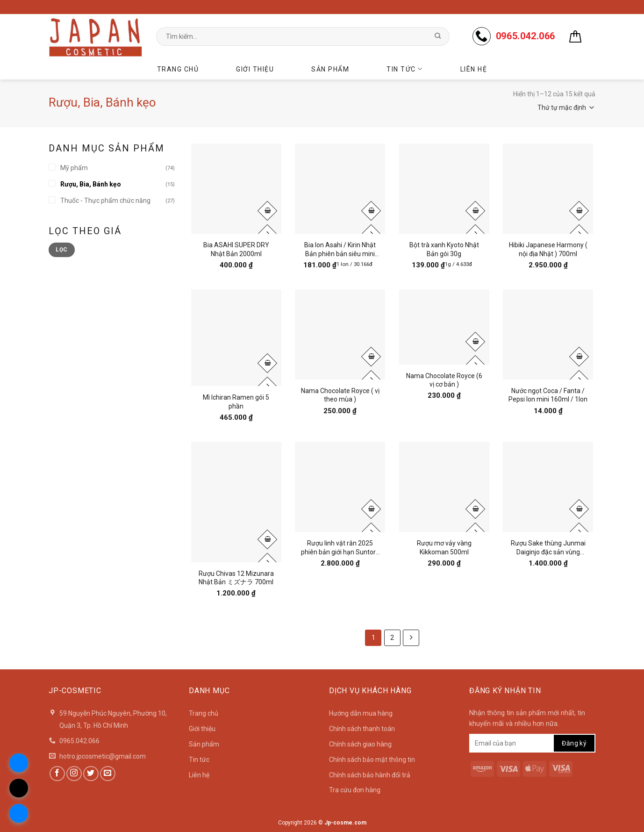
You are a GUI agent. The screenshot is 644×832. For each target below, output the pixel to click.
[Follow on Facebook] (57, 774)
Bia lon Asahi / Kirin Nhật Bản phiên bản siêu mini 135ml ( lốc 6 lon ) (340, 249)
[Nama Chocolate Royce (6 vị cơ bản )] (444, 327)
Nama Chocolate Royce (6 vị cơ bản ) (444, 380)
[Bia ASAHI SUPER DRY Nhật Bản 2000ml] (236, 189)
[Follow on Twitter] (91, 774)
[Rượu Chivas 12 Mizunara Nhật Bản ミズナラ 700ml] (236, 502)
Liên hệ (474, 69)
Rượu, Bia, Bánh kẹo (91, 184)
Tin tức (404, 69)
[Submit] (438, 36)
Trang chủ (178, 69)
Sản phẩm (330, 69)
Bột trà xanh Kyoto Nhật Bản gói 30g (444, 249)
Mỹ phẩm (74, 168)
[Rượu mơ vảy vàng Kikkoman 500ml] (444, 487)
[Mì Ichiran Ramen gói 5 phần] (236, 338)
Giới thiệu (255, 69)
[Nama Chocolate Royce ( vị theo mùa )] (340, 334)
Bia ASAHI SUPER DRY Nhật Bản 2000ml (236, 249)
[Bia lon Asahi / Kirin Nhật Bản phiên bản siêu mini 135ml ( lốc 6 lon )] (340, 189)
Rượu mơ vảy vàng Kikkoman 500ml (444, 547)
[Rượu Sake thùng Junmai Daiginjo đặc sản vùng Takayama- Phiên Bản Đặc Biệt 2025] (548, 487)
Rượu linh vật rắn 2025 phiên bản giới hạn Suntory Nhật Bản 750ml (340, 548)
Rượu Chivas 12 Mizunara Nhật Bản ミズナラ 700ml (236, 578)
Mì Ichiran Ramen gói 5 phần (236, 402)
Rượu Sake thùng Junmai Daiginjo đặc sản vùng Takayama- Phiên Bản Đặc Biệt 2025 (548, 548)
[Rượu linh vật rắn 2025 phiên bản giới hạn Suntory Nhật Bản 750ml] (340, 487)
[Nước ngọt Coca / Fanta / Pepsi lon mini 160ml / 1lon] (548, 334)
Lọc (61, 250)
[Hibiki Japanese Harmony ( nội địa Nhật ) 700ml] (548, 189)
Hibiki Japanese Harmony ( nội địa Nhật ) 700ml (548, 249)
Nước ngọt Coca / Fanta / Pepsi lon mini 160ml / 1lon (548, 395)
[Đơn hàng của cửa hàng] (544, 107)
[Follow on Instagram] (74, 774)
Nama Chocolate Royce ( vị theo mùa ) (340, 395)
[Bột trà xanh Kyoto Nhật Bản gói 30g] (444, 189)
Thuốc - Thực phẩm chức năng (105, 201)
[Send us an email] (108, 774)
